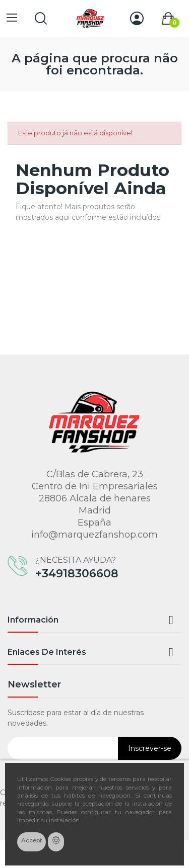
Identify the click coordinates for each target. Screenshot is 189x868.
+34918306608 (77, 574)
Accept (31, 840)
